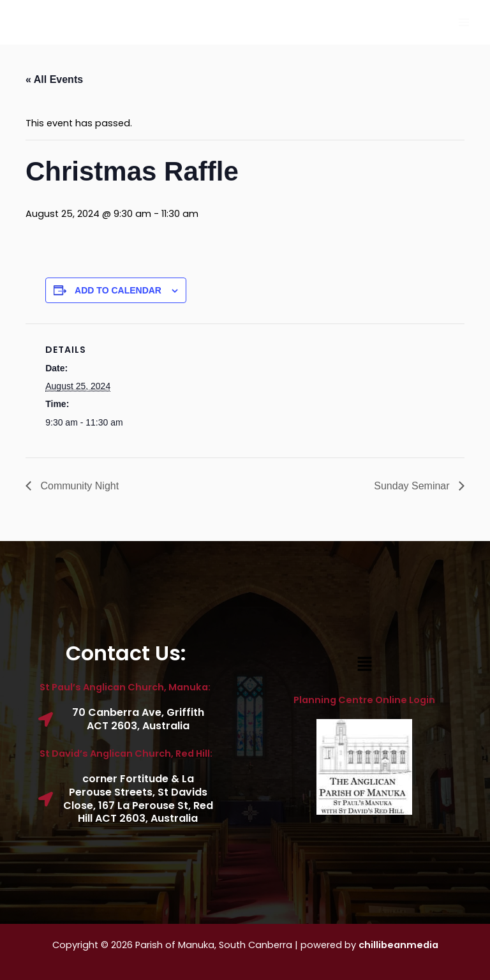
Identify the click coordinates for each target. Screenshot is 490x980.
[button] (364, 665)
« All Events (54, 79)
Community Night (78, 486)
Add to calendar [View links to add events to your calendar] (118, 290)
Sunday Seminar (413, 486)
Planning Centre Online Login (364, 700)
